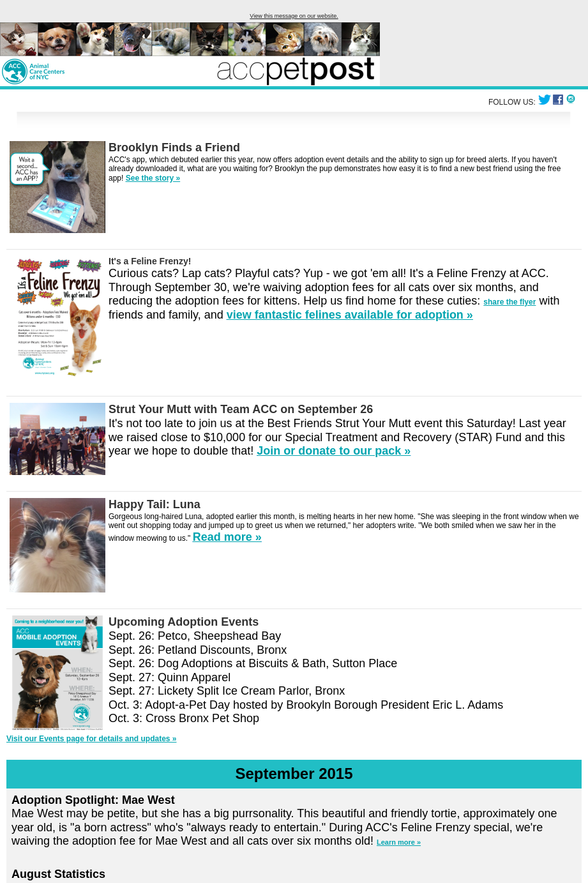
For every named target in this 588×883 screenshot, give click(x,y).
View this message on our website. (294, 16)
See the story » (153, 178)
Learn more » (399, 842)
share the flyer (509, 302)
